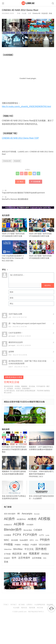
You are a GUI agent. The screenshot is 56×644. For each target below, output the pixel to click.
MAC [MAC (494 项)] (7, 540)
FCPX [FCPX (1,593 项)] (17, 535)
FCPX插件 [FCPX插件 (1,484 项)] (30, 535)
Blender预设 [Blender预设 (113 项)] (28, 530)
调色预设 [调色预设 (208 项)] (45, 554)
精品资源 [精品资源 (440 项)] (17, 554)
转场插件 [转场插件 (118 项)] (7, 558)
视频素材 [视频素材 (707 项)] (34, 553)
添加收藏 (36, 182)
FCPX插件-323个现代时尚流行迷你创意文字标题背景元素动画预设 (14, 442)
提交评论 (48, 285)
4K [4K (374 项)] (19, 514)
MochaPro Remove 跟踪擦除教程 (15, 199)
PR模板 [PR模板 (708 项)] (8, 544)
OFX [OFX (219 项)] (32, 540)
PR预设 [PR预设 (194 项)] (26, 545)
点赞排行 (29, 605)
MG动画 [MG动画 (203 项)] (14, 540)
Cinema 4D (36, 13)
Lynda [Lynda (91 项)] (47, 535)
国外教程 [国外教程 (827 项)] (41, 549)
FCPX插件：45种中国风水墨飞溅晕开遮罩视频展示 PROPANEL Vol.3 (42, 467)
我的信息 (24, 608)
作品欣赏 (45, 13)
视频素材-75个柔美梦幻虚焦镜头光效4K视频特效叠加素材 (14, 465)
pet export (12, 336)
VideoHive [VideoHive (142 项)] (8, 549)
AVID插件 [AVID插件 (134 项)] (30, 525)
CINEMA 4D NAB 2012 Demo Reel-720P (20, 138)
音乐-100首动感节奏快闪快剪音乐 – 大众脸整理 (42, 490)
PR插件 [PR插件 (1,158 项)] (45, 540)
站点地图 (16, 608)
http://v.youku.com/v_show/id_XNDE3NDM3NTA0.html (26, 106)
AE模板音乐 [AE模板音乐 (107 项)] (8, 525)
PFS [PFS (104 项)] (37, 540)
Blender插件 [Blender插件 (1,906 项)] (13, 530)
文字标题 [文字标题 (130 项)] (7, 554)
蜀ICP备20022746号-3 (36, 612)
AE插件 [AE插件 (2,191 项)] (9, 519)
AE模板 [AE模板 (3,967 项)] (44, 519)
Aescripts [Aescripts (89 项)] (37, 514)
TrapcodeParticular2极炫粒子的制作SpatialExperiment (23, 193)
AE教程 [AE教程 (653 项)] (32, 519)
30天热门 (14, 605)
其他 (50, 13)
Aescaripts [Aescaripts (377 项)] (27, 514)
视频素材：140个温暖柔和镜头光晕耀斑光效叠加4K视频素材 (42, 441)
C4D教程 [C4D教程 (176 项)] (7, 535)
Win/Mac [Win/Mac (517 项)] (18, 549)
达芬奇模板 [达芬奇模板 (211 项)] (37, 558)
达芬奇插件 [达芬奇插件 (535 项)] (24, 558)
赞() (20, 182)
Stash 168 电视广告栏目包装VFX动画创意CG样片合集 (42, 228)
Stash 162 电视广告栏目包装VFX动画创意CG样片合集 (42, 250)
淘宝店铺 (40, 608)
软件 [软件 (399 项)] (14, 558)
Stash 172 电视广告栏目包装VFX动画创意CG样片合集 (14, 228)
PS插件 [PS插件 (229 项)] (34, 545)
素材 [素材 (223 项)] (25, 554)
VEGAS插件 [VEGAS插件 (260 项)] (44, 545)
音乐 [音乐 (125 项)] (45, 558)
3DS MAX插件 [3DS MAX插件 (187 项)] (10, 514)
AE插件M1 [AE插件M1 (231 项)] (21, 519)
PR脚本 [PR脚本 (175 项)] (18, 545)
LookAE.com (23, 152)
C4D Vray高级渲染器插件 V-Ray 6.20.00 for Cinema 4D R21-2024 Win (14, 251)
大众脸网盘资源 (40, 605)
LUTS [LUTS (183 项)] (41, 535)
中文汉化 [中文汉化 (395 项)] (29, 549)
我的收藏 (32, 608)
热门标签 (22, 605)
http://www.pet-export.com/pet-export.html (29, 323)
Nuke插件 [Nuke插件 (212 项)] (24, 540)
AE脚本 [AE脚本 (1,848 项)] (19, 524)
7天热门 (6, 605)
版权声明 (50, 605)
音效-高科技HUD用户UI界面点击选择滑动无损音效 (14, 490)
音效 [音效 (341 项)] (6, 562)
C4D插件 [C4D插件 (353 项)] (38, 530)
